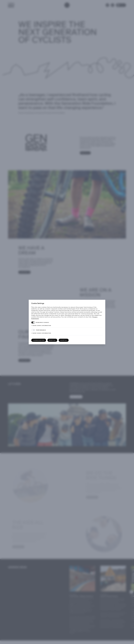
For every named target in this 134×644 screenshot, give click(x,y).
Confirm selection (39, 340)
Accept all (64, 340)
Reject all (52, 340)
